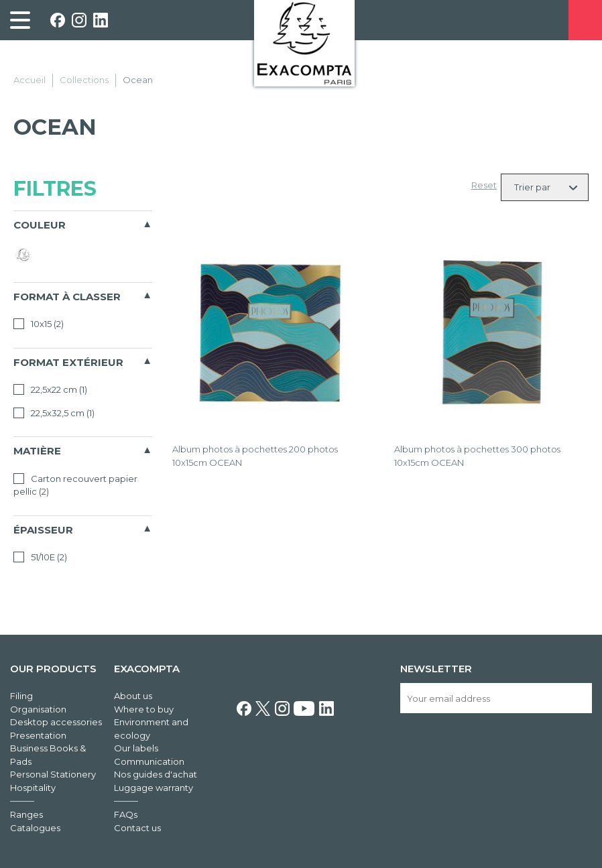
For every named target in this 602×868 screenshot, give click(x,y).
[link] (20, 20)
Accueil (29, 80)
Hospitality (33, 788)
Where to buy (144, 709)
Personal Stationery (53, 774)
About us (133, 696)
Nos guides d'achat (156, 774)
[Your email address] (496, 698)
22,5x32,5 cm (54, 413)
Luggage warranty (154, 788)
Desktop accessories (56, 722)
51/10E (40, 557)
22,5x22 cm (50, 389)
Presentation (38, 735)
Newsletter (436, 669)
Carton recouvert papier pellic (75, 485)
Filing (21, 696)
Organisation (38, 709)
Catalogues (35, 828)
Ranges (26, 814)
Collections (84, 80)
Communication (149, 761)
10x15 (39, 324)
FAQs (126, 814)
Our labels (136, 748)
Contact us (137, 828)
